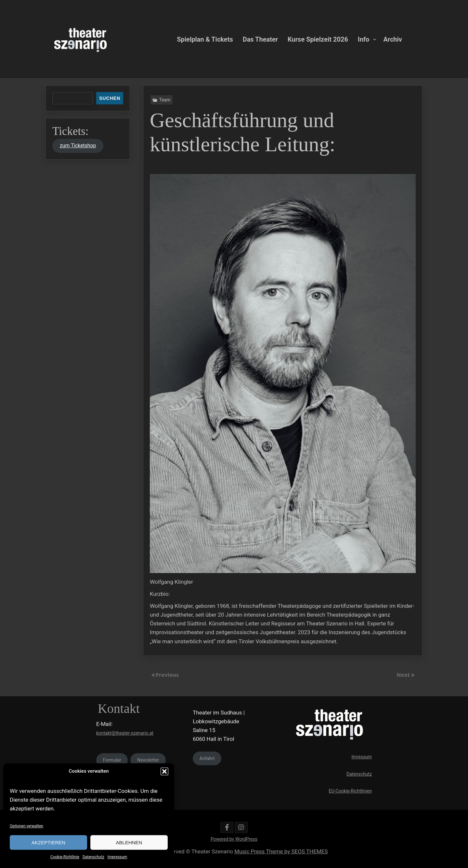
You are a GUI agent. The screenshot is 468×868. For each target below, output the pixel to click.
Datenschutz (93, 857)
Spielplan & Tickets (205, 39)
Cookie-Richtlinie (65, 857)
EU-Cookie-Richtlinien (351, 791)
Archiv (393, 39)
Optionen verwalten (26, 826)
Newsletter (148, 760)
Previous (167, 675)
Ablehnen (129, 842)
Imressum (362, 757)
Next (404, 675)
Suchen (110, 98)
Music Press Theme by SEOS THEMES (281, 851)
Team (166, 102)
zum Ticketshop (78, 146)
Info (364, 39)
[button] (164, 771)
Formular (112, 760)
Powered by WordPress (234, 839)
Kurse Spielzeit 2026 (318, 39)
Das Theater (260, 39)
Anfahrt (207, 758)
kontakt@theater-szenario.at (125, 733)
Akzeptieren (48, 842)
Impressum (117, 857)
